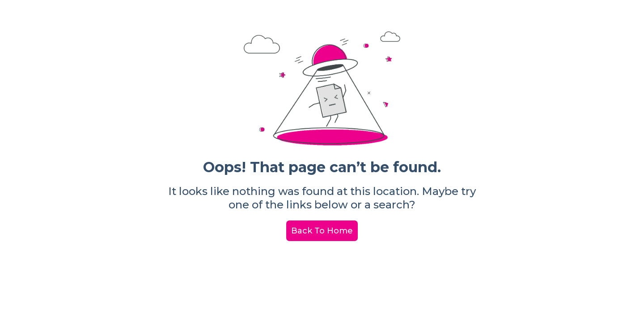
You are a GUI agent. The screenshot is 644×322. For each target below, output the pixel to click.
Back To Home (322, 231)
